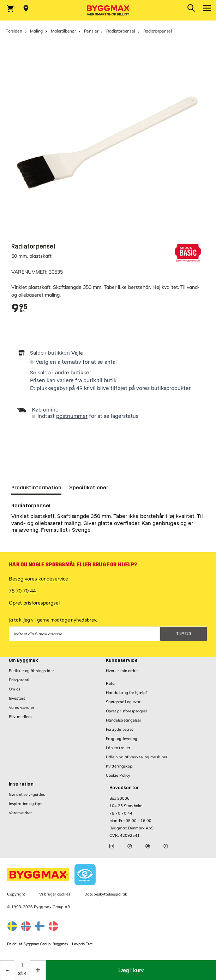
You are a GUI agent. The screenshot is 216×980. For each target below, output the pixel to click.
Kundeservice (122, 660)
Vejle (77, 353)
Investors (17, 698)
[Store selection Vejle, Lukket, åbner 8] (26, 8)
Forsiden (14, 31)
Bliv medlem (20, 717)
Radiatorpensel (121, 31)
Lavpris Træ (82, 944)
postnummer (72, 416)
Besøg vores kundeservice (38, 579)
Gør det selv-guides (27, 794)
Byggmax (60, 944)
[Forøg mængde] (38, 970)
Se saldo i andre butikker (61, 373)
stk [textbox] (22, 973)
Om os (15, 689)
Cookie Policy (118, 775)
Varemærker (20, 813)
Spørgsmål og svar (123, 702)
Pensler (91, 31)
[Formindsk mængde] (7, 970)
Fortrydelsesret (120, 729)
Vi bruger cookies (55, 894)
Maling (36, 31)
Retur (111, 683)
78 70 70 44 (22, 591)
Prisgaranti (19, 680)
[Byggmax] (108, 10)
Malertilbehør (63, 31)
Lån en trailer (118, 748)
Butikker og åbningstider (31, 671)
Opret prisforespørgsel (34, 603)
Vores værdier (22, 707)
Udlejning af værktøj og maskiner (137, 757)
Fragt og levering (122, 739)
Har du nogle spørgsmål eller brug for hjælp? (73, 565)
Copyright (16, 894)
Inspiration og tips (25, 804)
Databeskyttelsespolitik (106, 894)
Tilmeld (184, 634)
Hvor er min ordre (122, 671)
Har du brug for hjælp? (127, 693)
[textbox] (20, 308)
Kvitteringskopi (120, 766)
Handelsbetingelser (124, 720)
